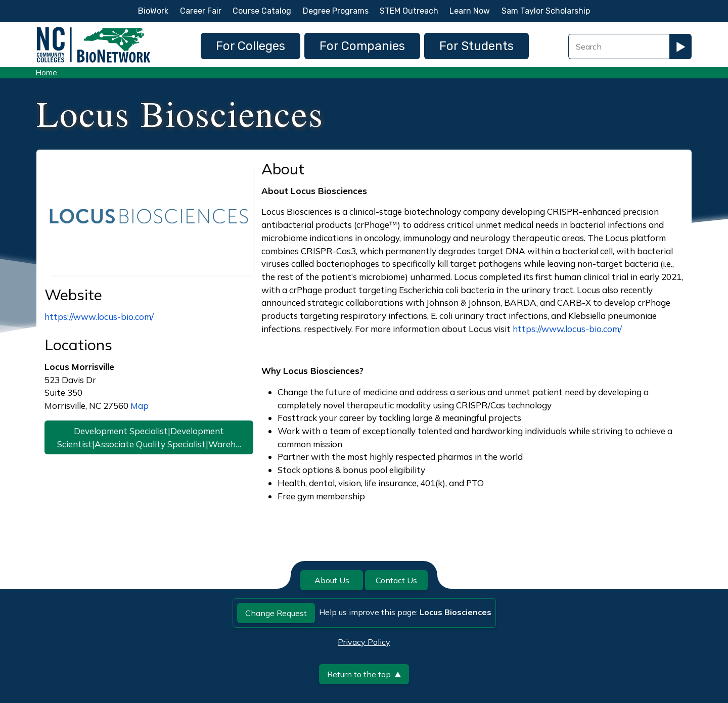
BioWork (153, 11)
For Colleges (251, 46)
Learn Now (470, 11)
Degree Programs (336, 11)
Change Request (276, 613)
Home (46, 73)
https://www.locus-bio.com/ (99, 317)
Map (140, 406)
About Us (332, 580)
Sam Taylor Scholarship (546, 11)
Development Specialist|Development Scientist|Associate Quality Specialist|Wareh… (149, 437)
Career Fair (201, 11)
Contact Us (396, 580)
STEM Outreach (409, 11)
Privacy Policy (364, 642)
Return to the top (364, 674)
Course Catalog (262, 11)
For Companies (362, 46)
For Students (476, 46)
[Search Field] (619, 46)
